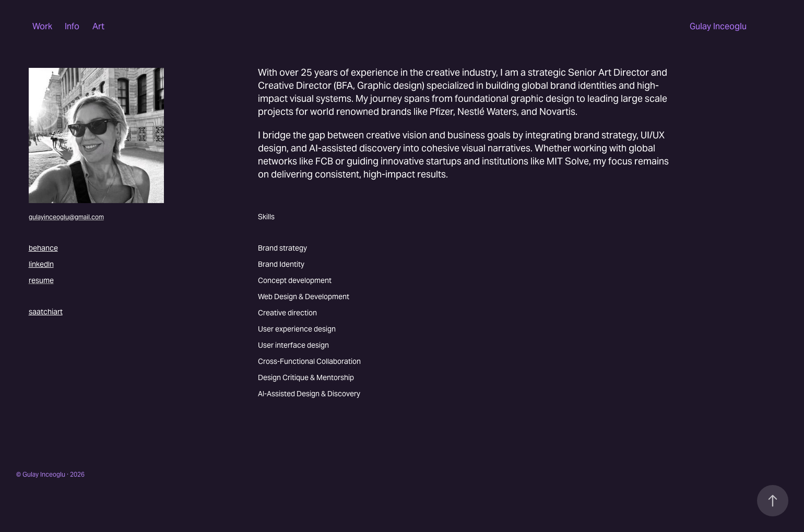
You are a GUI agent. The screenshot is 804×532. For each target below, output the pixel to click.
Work (42, 26)
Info (72, 26)
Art (98, 26)
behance (43, 248)
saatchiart (46, 312)
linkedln (41, 264)
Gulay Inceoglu (718, 26)
